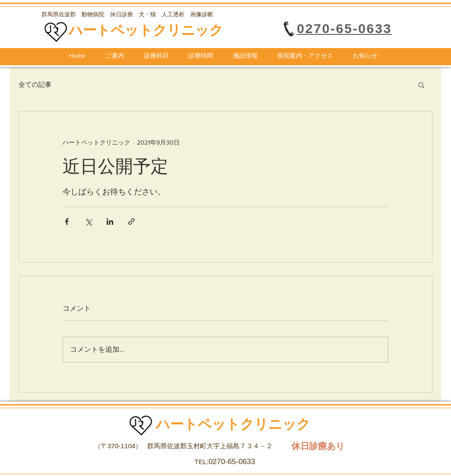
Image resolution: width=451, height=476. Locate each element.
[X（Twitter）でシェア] (88, 221)
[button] (421, 85)
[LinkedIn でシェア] (110, 221)
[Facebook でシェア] (67, 221)
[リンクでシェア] (131, 221)
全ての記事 (35, 84)
